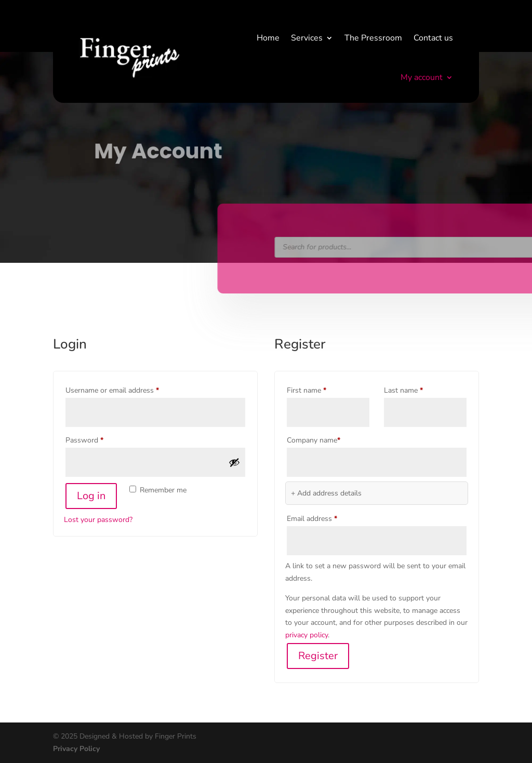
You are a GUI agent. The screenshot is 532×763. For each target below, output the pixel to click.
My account (422, 77)
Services (307, 38)
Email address (326, 518)
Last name (403, 390)
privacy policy (307, 635)
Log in (91, 496)
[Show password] (234, 462)
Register (318, 656)
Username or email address (126, 389)
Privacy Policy (76, 749)
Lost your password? (98, 520)
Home (268, 38)
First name (307, 390)
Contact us (433, 38)
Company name (314, 440)
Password (98, 439)
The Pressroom (373, 38)
